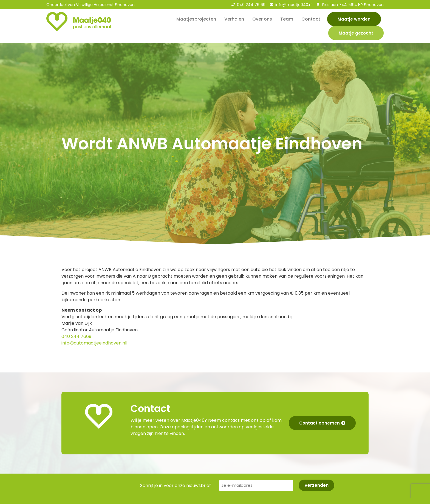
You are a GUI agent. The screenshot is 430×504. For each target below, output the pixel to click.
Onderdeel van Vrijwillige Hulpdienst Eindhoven (90, 5)
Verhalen (234, 19)
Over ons (262, 19)
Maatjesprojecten (196, 19)
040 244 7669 (76, 336)
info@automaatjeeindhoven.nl (94, 343)
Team (287, 19)
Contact (311, 19)
